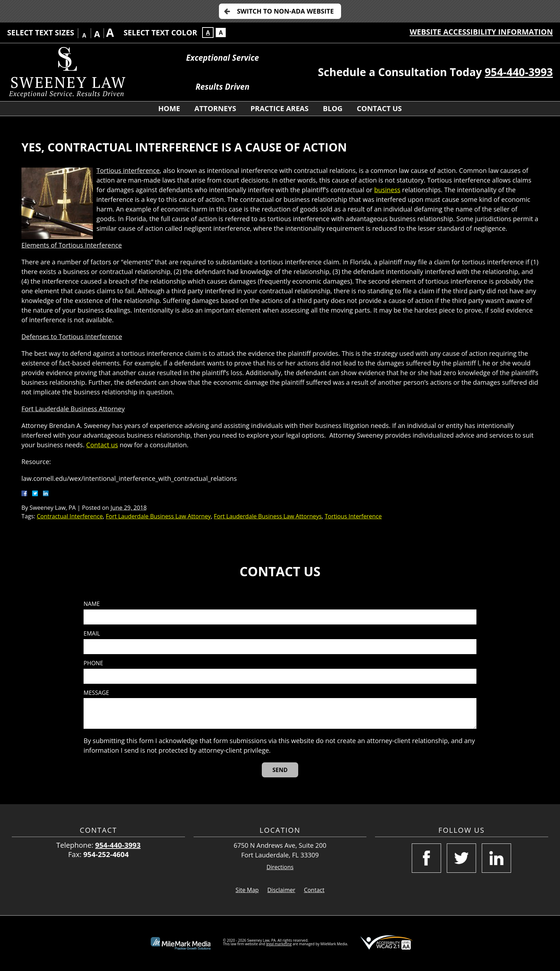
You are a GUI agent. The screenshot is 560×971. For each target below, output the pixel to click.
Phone (93, 663)
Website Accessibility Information (481, 32)
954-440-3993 (519, 72)
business (387, 190)
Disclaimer (281, 890)
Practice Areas (279, 108)
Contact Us (379, 108)
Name (92, 604)
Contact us (102, 445)
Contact (314, 890)
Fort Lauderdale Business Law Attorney (158, 516)
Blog (333, 108)
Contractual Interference (70, 516)
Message (96, 693)
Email (92, 634)
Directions (280, 867)
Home (169, 108)
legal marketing (279, 944)
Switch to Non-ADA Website (285, 11)
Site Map (247, 890)
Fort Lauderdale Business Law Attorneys (268, 516)
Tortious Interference (353, 516)
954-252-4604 (106, 854)
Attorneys (215, 108)
